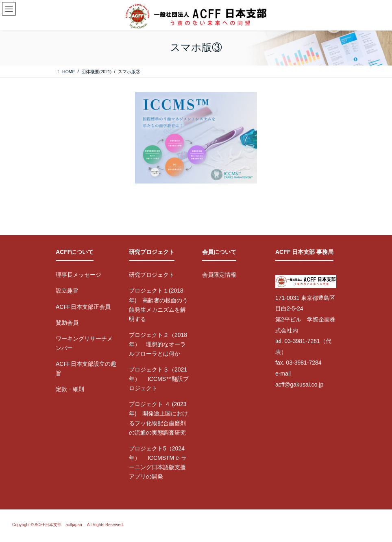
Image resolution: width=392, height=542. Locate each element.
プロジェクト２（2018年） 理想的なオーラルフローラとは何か (158, 344)
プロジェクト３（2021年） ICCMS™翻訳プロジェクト (159, 379)
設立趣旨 (67, 291)
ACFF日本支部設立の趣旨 (86, 368)
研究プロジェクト (152, 275)
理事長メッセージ (78, 275)
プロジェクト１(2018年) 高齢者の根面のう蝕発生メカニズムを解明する (158, 305)
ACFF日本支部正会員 (83, 307)
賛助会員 (67, 323)
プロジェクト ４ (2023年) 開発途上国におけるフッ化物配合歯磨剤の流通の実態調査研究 (158, 418)
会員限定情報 (219, 275)
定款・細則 (70, 389)
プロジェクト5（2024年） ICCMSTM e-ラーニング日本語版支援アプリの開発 (158, 462)
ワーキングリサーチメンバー (84, 343)
